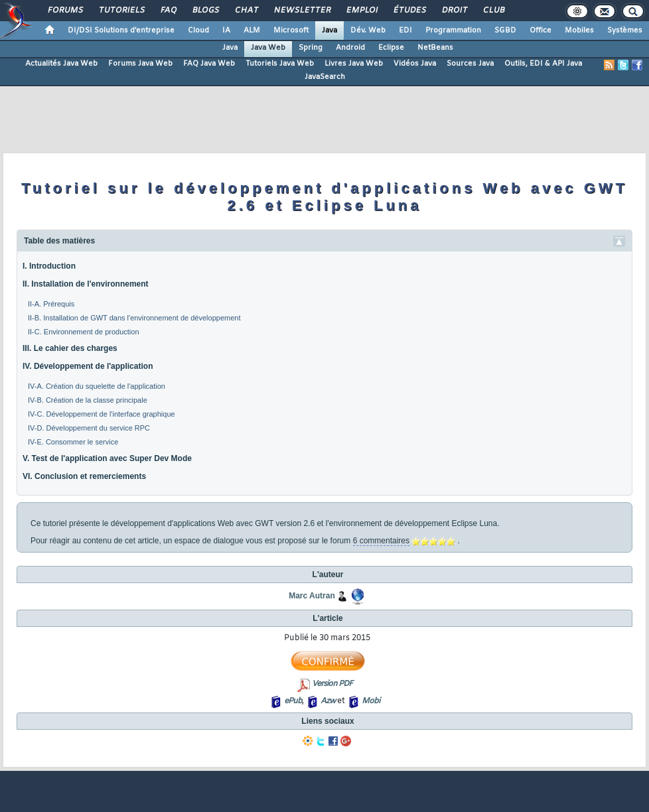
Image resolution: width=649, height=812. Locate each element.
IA (226, 31)
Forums (65, 11)
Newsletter (302, 11)
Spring (311, 48)
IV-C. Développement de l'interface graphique (102, 414)
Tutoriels (121, 11)
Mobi (371, 701)
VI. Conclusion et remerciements (84, 476)
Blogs (205, 11)
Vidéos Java (415, 64)
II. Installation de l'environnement (86, 284)
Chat (246, 11)
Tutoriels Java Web (280, 64)
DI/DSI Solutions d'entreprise (121, 31)
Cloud (198, 31)
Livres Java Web (354, 64)
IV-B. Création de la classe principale (88, 400)
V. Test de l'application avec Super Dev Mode (107, 458)
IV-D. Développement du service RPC (89, 428)
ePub (293, 701)
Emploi (361, 11)
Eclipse (391, 48)
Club (493, 11)
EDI (405, 31)
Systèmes (625, 31)
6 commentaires (381, 541)
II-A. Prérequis (51, 304)
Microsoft (291, 31)
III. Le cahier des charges (70, 348)
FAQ (168, 11)
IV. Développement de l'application (88, 366)
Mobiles (579, 31)
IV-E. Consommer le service (73, 442)
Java (329, 31)
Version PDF (332, 684)
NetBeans (435, 48)
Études (409, 11)
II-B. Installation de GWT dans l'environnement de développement (134, 318)
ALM (252, 31)
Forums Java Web (140, 64)
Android (350, 48)
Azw (328, 701)
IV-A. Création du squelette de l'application (97, 386)
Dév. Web (368, 31)
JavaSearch (325, 77)
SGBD (505, 31)
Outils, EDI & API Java (543, 64)
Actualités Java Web (61, 64)
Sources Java (470, 64)
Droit (454, 11)
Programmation (453, 31)
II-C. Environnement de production (84, 332)
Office (541, 31)
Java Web (268, 48)
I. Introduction (49, 266)
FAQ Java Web (209, 64)
